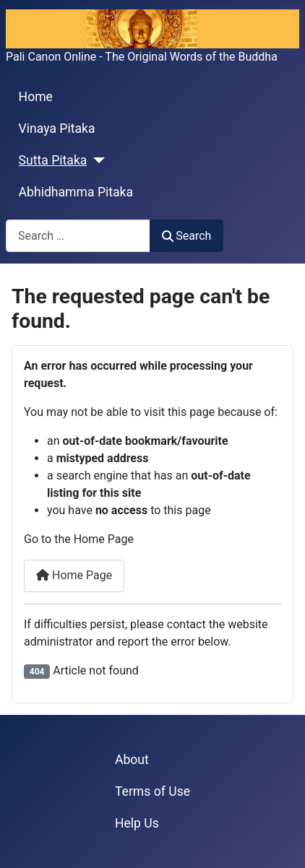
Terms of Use (152, 791)
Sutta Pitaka (53, 160)
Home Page (74, 575)
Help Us (137, 823)
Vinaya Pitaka (57, 129)
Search (186, 236)
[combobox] (78, 236)
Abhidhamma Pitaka (76, 192)
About (132, 760)
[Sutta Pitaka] (96, 160)
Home (36, 97)
